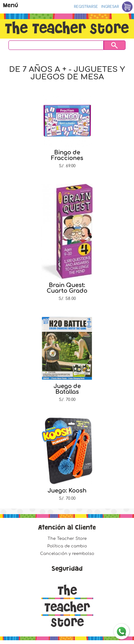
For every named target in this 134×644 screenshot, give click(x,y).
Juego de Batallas (67, 389)
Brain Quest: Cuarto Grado (67, 288)
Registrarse (86, 7)
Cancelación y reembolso (67, 554)
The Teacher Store (67, 539)
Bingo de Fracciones (67, 155)
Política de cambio (67, 546)
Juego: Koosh (67, 491)
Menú (11, 6)
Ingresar (110, 7)
